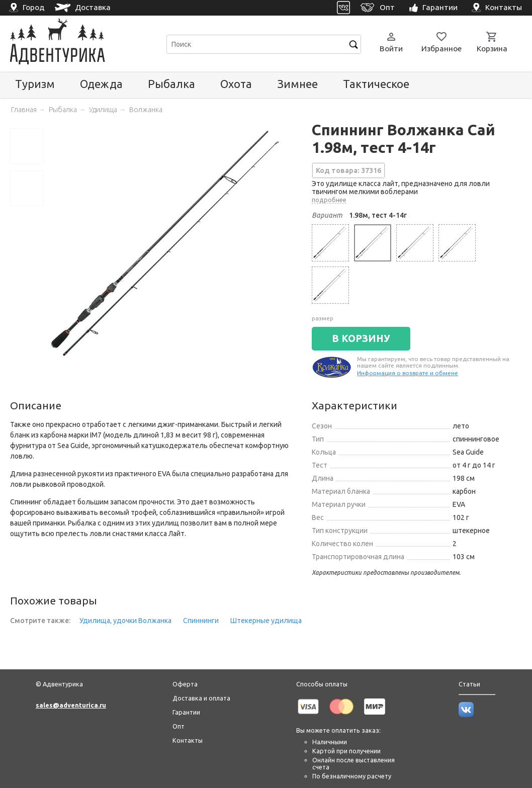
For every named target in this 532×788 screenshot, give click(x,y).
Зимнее (297, 84)
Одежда (101, 84)
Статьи (469, 684)
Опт (179, 726)
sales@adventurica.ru (71, 705)
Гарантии (186, 712)
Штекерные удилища (266, 621)
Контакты (188, 740)
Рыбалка (171, 84)
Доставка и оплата (201, 698)
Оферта (185, 684)
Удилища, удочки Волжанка (125, 621)
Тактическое (376, 84)
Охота (236, 84)
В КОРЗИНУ (361, 338)
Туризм (35, 84)
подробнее (329, 200)
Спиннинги (201, 621)
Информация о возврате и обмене (408, 373)
